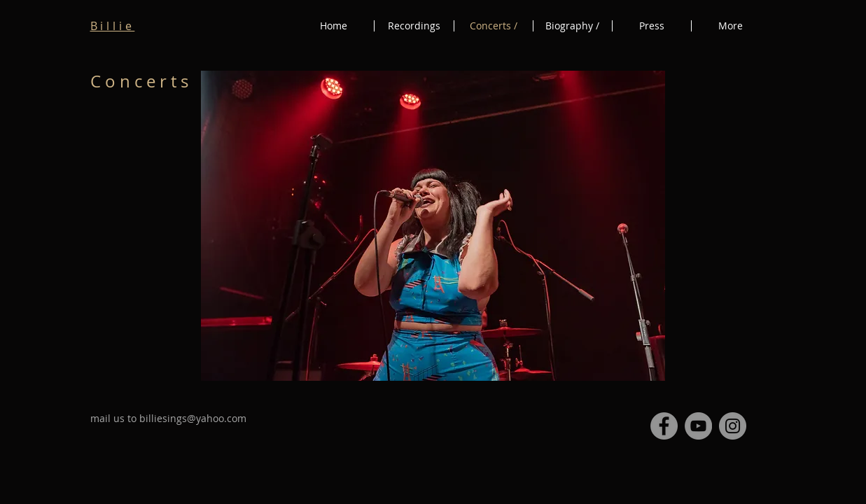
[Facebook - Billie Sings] (664, 426)
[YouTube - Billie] (698, 426)
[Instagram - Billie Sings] (733, 426)
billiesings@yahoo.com (193, 418)
